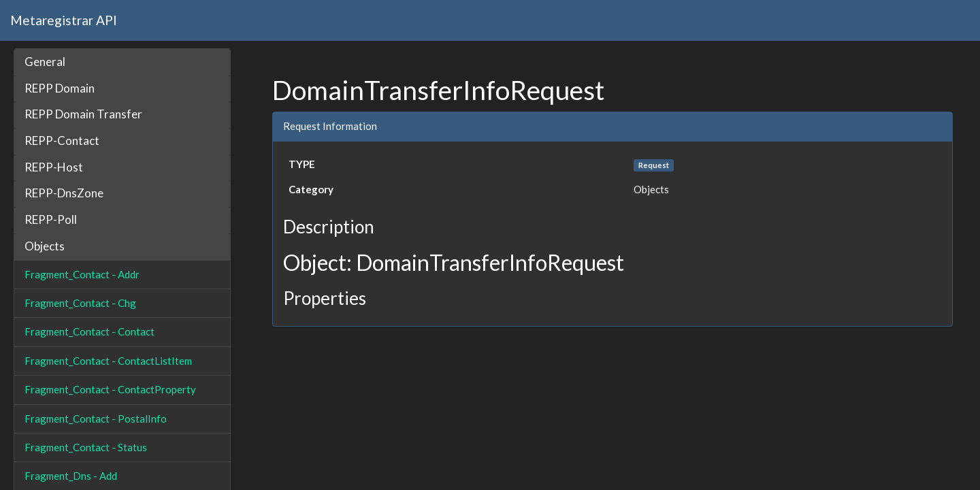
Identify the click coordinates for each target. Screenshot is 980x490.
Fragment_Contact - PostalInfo (96, 419)
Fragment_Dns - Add (71, 476)
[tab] (122, 62)
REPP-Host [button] (54, 167)
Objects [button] (45, 246)
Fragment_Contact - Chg (80, 303)
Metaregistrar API (64, 20)
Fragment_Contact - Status (86, 447)
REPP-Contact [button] (62, 141)
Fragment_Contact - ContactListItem (108, 361)
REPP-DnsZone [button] (64, 193)
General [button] (45, 62)
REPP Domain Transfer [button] (83, 114)
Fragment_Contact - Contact (89, 331)
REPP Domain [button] (60, 88)
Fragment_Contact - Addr (82, 274)
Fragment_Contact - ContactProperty (110, 389)
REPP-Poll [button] (51, 219)
